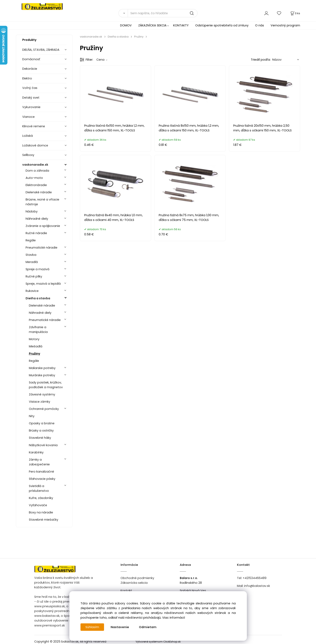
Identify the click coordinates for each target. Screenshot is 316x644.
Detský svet (31, 98)
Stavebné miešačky (44, 520)
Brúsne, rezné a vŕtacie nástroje (42, 202)
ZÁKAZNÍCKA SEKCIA (152, 25)
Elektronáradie (36, 185)
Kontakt (126, 591)
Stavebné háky (40, 438)
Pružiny (35, 354)
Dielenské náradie (39, 192)
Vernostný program (285, 25)
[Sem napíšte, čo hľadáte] (163, 13)
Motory (34, 339)
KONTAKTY (181, 25)
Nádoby (32, 211)
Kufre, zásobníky (41, 498)
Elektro (27, 78)
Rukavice (32, 291)
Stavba (31, 255)
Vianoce (28, 117)
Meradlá (32, 262)
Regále (31, 240)
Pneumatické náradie (41, 248)
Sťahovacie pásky (42, 479)
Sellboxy (28, 155)
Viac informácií (174, 618)
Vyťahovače (38, 505)
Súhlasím (92, 627)
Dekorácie (30, 69)
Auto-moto (34, 178)
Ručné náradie (36, 233)
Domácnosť (31, 59)
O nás (260, 25)
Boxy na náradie (41, 512)
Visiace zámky (40, 402)
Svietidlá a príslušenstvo (39, 488)
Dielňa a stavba (38, 298)
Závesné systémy (42, 394)
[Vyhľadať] (123, 13)
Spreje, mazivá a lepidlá (43, 284)
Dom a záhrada (37, 171)
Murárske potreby (42, 375)
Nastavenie (120, 627)
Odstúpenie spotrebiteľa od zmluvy (222, 25)
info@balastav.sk (257, 586)
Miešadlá (36, 346)
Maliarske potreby (42, 368)
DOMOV (126, 25)
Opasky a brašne (42, 423)
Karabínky (36, 452)
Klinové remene (34, 126)
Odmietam (148, 627)
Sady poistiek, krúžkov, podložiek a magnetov (46, 385)
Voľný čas (30, 88)
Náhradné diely (37, 219)
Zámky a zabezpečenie (39, 462)
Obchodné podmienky (137, 578)
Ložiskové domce (35, 145)
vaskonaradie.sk (35, 165)
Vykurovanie (31, 107)
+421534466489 (255, 578)
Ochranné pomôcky (44, 409)
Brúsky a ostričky (41, 431)
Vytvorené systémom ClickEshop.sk (158, 642)
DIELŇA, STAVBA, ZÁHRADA (41, 50)
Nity (32, 416)
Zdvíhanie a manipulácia (38, 330)
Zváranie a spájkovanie (43, 226)
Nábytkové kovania (43, 445)
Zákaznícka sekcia (134, 583)
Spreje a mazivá (37, 269)
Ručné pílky (34, 276)
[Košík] (295, 13)
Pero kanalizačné (41, 472)
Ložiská (28, 136)
